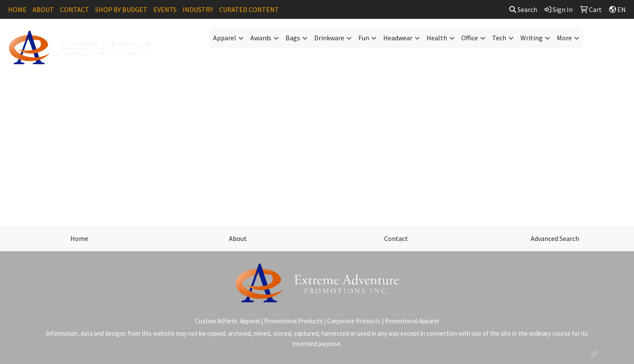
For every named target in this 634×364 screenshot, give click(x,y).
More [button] (564, 38)
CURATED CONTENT (249, 9)
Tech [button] (499, 38)
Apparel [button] (225, 38)
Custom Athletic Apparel (227, 321)
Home (79, 238)
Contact (396, 238)
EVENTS (165, 9)
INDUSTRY (198, 9)
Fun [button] (364, 38)
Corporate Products (354, 321)
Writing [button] (532, 38)
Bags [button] (293, 38)
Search (523, 9)
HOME (17, 9)
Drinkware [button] (329, 38)
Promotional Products (293, 321)
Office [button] (470, 38)
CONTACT (75, 9)
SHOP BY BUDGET (121, 9)
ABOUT (43, 9)
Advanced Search (555, 238)
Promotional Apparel (412, 321)
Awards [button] (261, 38)
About (238, 238)
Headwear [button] (398, 38)
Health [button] (437, 38)
